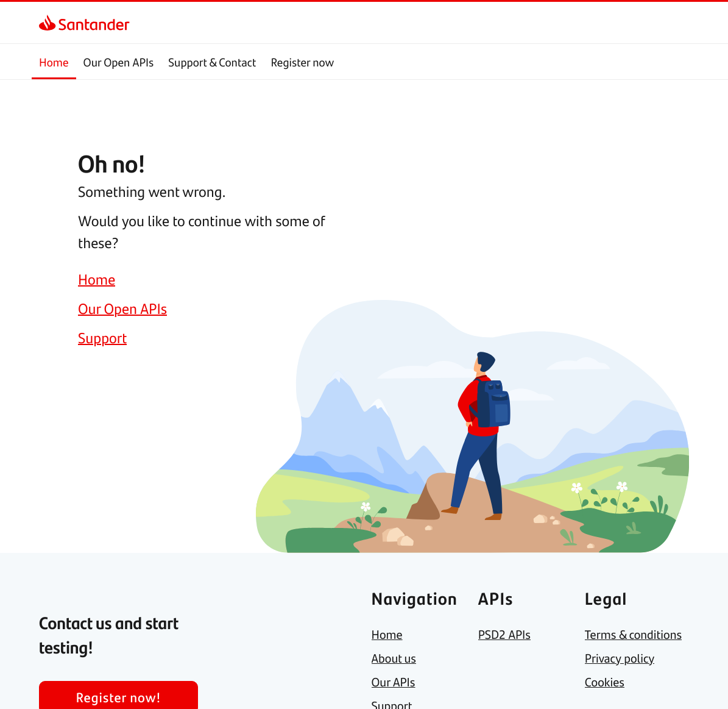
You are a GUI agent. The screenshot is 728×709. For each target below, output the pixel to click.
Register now (302, 62)
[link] (50, 23)
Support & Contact (212, 62)
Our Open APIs (119, 62)
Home (54, 62)
